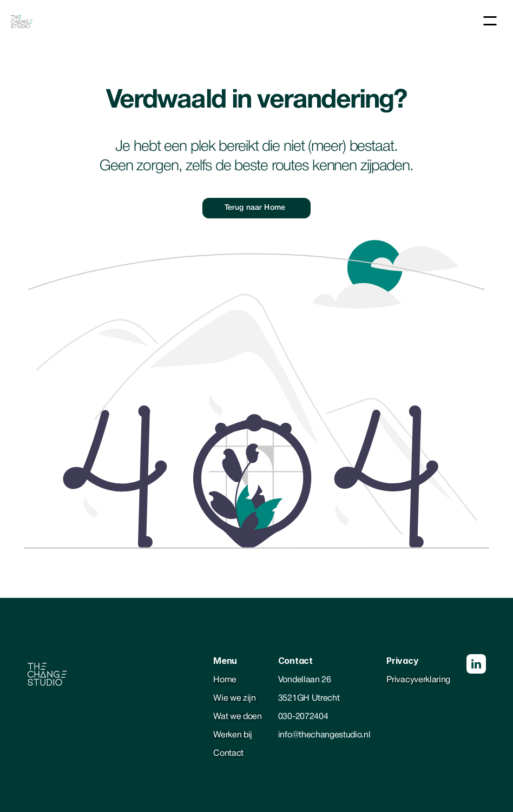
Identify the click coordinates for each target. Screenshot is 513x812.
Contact (228, 754)
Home (225, 680)
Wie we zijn (235, 698)
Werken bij (233, 735)
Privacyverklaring (418, 680)
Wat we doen (237, 717)
